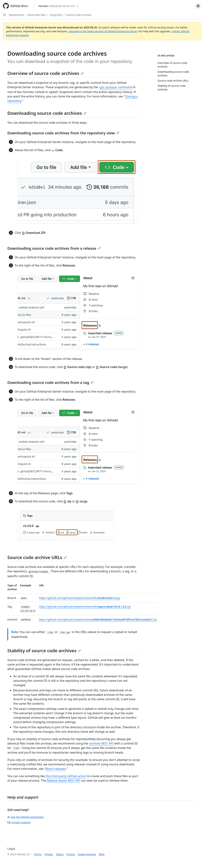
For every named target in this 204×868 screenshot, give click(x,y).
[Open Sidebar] (4, 15)
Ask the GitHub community (26, 817)
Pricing (71, 854)
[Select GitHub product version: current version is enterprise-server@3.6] (58, 6)
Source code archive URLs (37, 557)
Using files (56, 15)
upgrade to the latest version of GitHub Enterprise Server (103, 31)
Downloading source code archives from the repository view (63, 133)
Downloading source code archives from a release (54, 248)
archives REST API (101, 743)
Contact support (19, 822)
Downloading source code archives (47, 113)
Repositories (16, 15)
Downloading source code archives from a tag (50, 383)
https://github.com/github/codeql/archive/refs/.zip (85, 607)
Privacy (49, 854)
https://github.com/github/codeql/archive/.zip (98, 619)
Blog (102, 854)
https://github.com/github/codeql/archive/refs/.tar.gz (80, 598)
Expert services (87, 854)
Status (60, 854)
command (115, 87)
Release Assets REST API (63, 781)
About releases (56, 769)
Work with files (37, 15)
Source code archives (79, 15)
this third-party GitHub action (66, 776)
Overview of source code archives (46, 73)
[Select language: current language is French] (198, 6)
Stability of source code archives (44, 650)
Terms (38, 854)
